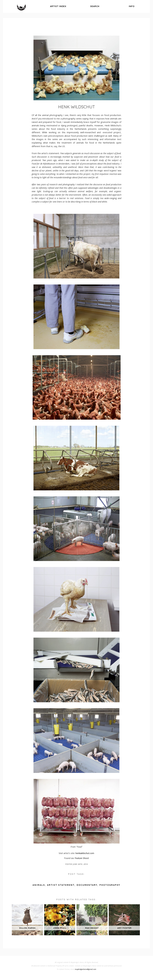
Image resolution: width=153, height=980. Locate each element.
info (132, 6)
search (95, 6)
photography (110, 885)
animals (39, 885)
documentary (87, 885)
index (58, 6)
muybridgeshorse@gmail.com (86, 969)
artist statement (61, 885)
